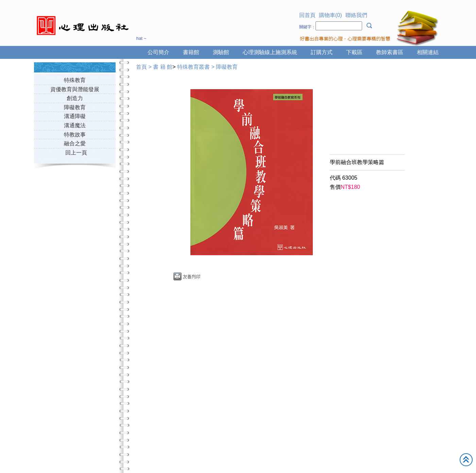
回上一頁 (76, 153)
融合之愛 (75, 143)
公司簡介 (158, 52)
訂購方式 (322, 52)
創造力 (75, 98)
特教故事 (75, 135)
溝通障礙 (75, 116)
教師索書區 (390, 52)
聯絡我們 (356, 15)
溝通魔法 (75, 125)
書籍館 (191, 52)
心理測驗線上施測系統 (270, 52)
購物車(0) (330, 15)
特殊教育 (75, 80)
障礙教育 (75, 107)
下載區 (354, 52)
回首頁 (307, 15)
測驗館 (221, 52)
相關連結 (428, 52)
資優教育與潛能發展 (75, 89)
